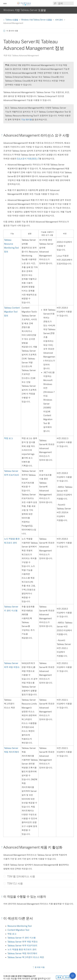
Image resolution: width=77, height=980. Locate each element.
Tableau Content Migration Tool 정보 (12, 312)
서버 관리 (59, 20)
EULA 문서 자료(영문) (28, 159)
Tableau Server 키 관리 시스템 (22, 938)
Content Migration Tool (18, 930)
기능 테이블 (26, 120)
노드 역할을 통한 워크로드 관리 (22, 950)
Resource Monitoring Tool (20, 926)
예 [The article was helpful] (59, 977)
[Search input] (66, 3)
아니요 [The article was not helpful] (68, 977)
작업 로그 (8, 438)
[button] (5, 3)
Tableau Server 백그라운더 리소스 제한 (26, 957)
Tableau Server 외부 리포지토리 (22, 946)
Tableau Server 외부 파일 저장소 (23, 942)
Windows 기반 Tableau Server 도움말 (37, 20)
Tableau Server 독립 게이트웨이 (22, 953)
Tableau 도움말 (11, 20)
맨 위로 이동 (39, 967)
